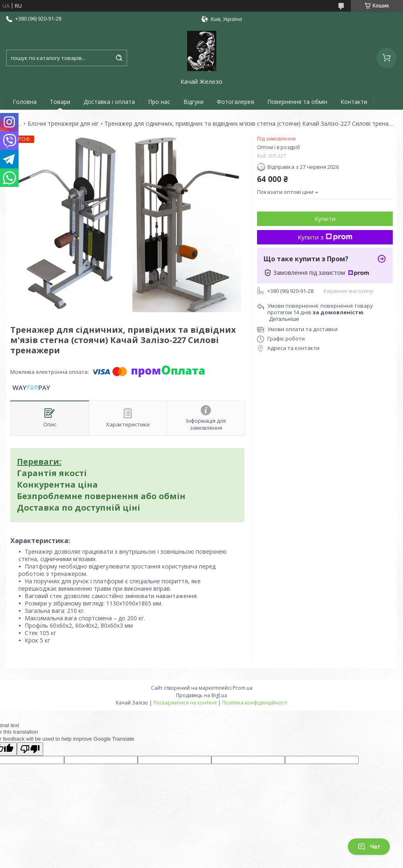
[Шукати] (119, 58)
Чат (369, 847)
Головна (25, 102)
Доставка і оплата (109, 102)
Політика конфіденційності (255, 703)
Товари (60, 102)
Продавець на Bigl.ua (201, 695)
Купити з (325, 237)
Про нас (159, 102)
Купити (325, 219)
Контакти (354, 102)
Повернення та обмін (297, 102)
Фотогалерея (235, 102)
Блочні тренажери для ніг (63, 124)
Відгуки (193, 102)
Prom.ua (243, 688)
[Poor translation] (30, 749)
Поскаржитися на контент (185, 703)
